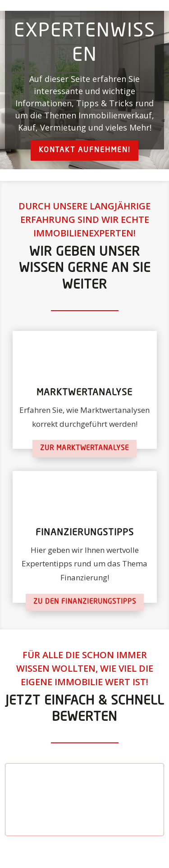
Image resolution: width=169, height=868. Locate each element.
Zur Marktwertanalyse (84, 449)
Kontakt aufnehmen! (84, 150)
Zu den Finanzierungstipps (85, 602)
